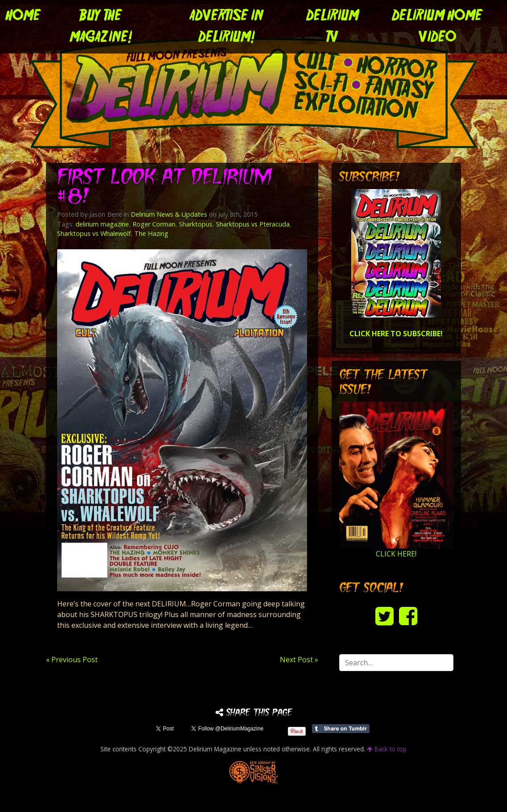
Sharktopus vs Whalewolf (94, 233)
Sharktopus (196, 224)
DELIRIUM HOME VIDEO (437, 27)
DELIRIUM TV (332, 27)
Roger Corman (154, 224)
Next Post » (299, 659)
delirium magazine (102, 224)
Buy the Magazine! (101, 27)
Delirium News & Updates (169, 214)
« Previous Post (72, 659)
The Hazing (151, 233)
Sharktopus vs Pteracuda (253, 224)
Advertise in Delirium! (226, 27)
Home (23, 16)
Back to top (387, 749)
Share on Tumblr (341, 729)
